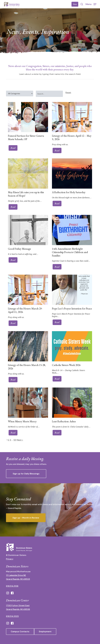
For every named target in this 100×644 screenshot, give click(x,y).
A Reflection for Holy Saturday (69, 192)
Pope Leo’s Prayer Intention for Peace (72, 309)
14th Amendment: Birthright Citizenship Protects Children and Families (70, 252)
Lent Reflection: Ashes (64, 421)
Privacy (10, 559)
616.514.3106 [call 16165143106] (12, 586)
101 (15, 440)
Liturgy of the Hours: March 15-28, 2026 (27, 367)
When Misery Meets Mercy (22, 421)
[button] (91, 4)
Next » (20, 440)
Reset (68, 93)
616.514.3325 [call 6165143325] (12, 616)
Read (13, 148)
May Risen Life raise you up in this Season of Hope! (26, 194)
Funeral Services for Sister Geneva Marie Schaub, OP (26, 137)
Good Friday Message (19, 249)
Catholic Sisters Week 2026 (66, 365)
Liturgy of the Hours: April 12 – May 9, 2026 (72, 137)
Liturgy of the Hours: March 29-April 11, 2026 (25, 310)
